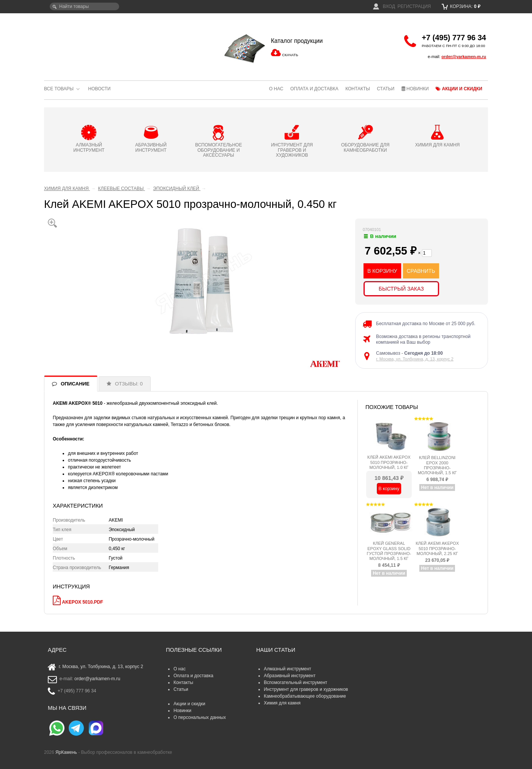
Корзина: (461, 6)
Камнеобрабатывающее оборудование (305, 696)
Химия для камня (282, 703)
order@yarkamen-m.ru (464, 57)
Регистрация (414, 6)
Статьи (386, 89)
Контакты (358, 89)
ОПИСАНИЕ (75, 384)
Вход (384, 6)
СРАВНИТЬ (421, 271)
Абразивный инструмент (290, 676)
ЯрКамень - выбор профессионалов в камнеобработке (95, 44)
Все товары (59, 89)
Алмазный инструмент (287, 669)
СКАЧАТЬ (290, 55)
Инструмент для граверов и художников (306, 689)
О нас (276, 89)
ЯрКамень (66, 752)
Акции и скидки (459, 89)
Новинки (415, 89)
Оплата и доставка (314, 89)
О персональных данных (200, 717)
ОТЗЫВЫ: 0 (129, 384)
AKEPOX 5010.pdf (82, 602)
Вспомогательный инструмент (295, 683)
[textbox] (84, 6)
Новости (99, 89)
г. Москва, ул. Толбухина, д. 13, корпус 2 (415, 359)
